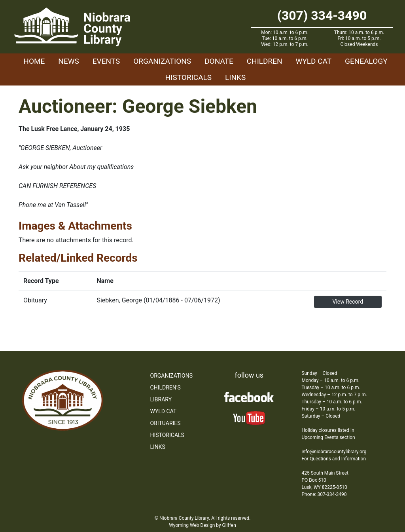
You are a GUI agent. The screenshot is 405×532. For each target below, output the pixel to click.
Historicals (188, 77)
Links (235, 77)
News (69, 61)
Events (106, 61)
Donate (219, 61)
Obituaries (166, 423)
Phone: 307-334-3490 (324, 494)
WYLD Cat (314, 61)
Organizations (162, 61)
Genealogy (366, 61)
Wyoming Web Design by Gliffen (202, 525)
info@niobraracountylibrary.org (334, 452)
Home (34, 61)
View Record (348, 302)
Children (265, 61)
